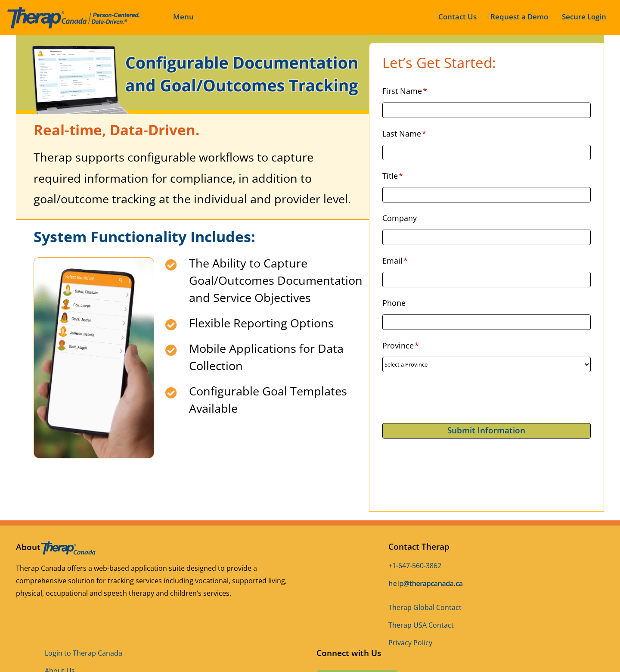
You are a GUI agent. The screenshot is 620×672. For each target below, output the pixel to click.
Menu (183, 17)
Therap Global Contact (425, 607)
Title (393, 176)
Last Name (405, 134)
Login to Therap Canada (84, 653)
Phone (394, 303)
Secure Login (584, 17)
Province (401, 345)
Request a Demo (519, 17)
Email (395, 261)
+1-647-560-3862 (415, 566)
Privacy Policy (410, 643)
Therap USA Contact (421, 625)
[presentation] (448, 398)
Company (400, 218)
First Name (405, 91)
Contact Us (457, 17)
